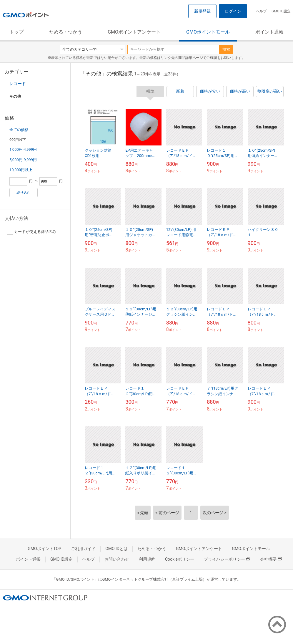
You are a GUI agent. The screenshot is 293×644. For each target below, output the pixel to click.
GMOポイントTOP (44, 549)
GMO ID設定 (281, 11)
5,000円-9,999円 (23, 160)
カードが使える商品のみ (32, 232)
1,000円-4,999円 (23, 149)
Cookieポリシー (180, 559)
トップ (16, 32)
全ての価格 (19, 130)
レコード (18, 84)
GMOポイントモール (208, 32)
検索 (226, 49)
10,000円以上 (21, 170)
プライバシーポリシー (227, 559)
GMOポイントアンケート (134, 32)
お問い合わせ (117, 559)
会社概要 (271, 559)
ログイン (233, 11)
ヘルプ (261, 11)
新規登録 (202, 11)
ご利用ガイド (83, 549)
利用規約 (147, 559)
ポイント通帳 (269, 32)
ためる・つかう (66, 32)
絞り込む (24, 193)
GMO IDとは (116, 549)
